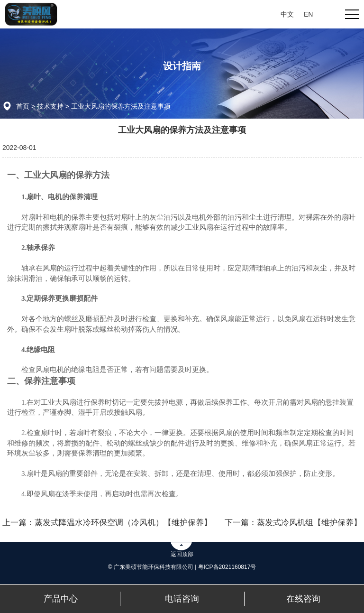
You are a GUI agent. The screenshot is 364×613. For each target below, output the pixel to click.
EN (308, 14)
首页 (23, 106)
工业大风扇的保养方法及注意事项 (121, 106)
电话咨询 (182, 599)
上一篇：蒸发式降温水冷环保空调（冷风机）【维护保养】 (107, 523)
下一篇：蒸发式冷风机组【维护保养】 (293, 523)
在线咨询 (303, 599)
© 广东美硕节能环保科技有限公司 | (153, 567)
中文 (287, 14)
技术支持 (50, 106)
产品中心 (61, 599)
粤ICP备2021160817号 (227, 567)
